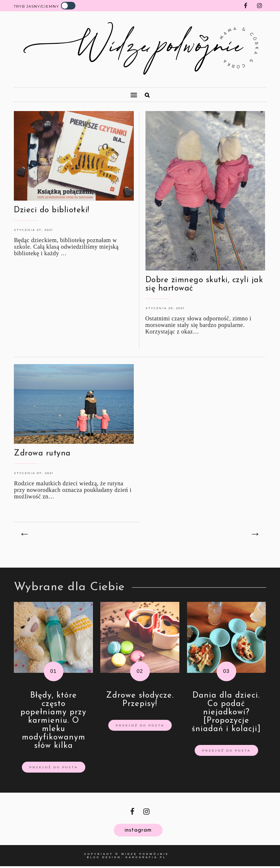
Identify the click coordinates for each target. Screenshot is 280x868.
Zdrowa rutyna (42, 453)
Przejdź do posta (54, 767)
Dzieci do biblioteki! (52, 210)
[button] (73, 92)
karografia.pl (146, 857)
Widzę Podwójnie (145, 854)
